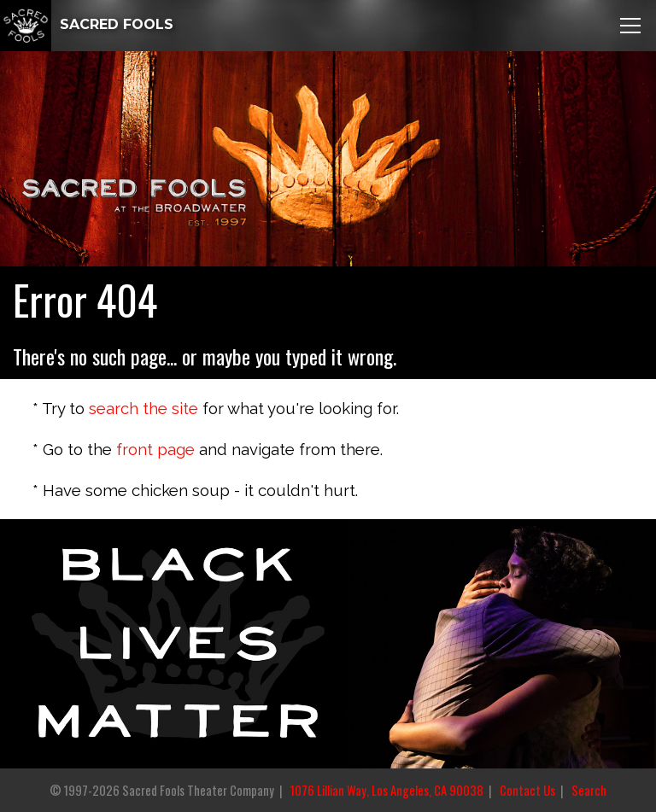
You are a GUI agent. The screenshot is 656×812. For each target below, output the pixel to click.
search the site (143, 408)
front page (155, 449)
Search (589, 790)
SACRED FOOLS (87, 24)
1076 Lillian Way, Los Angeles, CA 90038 (387, 790)
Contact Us (527, 790)
